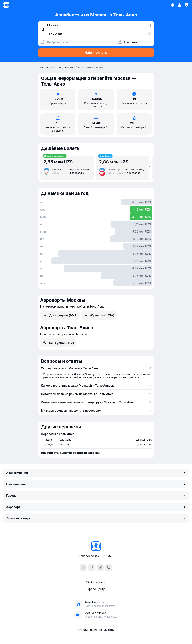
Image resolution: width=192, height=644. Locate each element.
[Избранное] (173, 5)
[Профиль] (180, 5)
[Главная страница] (6, 5)
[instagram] (92, 567)
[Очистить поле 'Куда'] (150, 34)
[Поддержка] (187, 5)
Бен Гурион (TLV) (58, 343)
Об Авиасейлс (96, 582)
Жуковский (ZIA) (99, 315)
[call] (109, 567)
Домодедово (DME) (60, 315)
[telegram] (100, 567)
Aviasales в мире (96, 518)
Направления (96, 484)
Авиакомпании (96, 473)
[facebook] (83, 567)
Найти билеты (96, 53)
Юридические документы (96, 630)
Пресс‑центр (96, 589)
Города (96, 496)
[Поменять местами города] (150, 25)
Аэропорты (96, 507)
